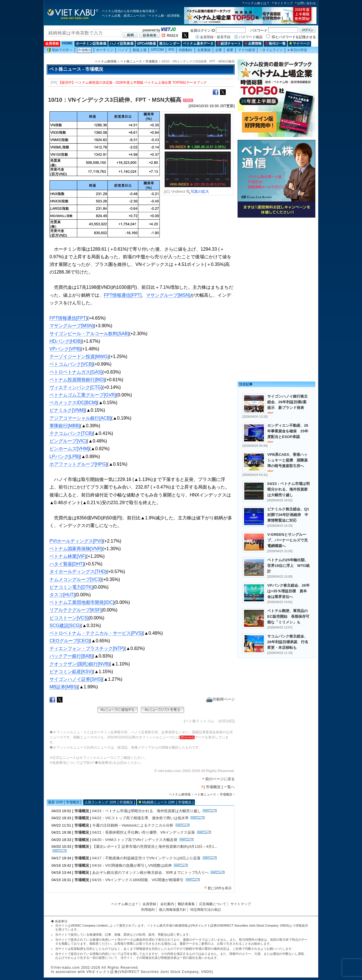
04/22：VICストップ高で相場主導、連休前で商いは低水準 (140, 818)
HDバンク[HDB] (66, 341)
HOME (67, 43)
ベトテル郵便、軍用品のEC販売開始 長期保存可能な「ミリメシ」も (288, 616)
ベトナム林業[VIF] (68, 556)
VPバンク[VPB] (65, 349)
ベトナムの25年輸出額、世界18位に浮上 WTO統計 (288, 566)
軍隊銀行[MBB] (65, 426)
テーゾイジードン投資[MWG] (79, 356)
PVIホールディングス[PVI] (76, 541)
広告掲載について (213, 904)
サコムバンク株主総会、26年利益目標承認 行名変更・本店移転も (288, 642)
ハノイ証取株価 (122, 44)
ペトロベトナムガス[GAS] (76, 372)
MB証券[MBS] (64, 687)
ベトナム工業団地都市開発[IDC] (82, 602)
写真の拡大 (198, 191)
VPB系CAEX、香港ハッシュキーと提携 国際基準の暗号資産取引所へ (287, 460)
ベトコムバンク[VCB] (71, 364)
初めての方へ (60, 50)
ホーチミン (105, 50)
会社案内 (167, 904)
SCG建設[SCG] (65, 625)
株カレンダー (169, 44)
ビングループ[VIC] (68, 441)
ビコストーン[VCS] (69, 618)
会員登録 (52, 44)
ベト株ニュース (131, 61)
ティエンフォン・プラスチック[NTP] (87, 648)
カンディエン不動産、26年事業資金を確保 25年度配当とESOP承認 (288, 431)
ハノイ (123, 50)
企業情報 (253, 44)
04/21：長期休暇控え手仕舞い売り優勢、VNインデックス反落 (144, 832)
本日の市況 (297, 50)
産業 (230, 50)
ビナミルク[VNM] (67, 410)
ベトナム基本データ (198, 44)
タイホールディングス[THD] (78, 572)
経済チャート (229, 44)
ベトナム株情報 (106, 61)
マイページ (299, 44)
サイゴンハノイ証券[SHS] (76, 679)
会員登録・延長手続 (215, 37)
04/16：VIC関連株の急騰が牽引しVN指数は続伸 (132, 865)
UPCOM (157, 50)
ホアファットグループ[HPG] (78, 464)
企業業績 (204, 50)
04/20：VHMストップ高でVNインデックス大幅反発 (135, 840)
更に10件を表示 (220, 888)
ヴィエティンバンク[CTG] (76, 387)
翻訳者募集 (186, 904)
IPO (171, 50)
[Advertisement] (276, 259)
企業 (219, 50)
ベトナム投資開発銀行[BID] (77, 380)
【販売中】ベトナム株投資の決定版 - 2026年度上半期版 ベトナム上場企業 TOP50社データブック (133, 83)
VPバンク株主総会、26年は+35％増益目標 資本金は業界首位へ (288, 591)
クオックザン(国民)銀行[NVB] (79, 664)
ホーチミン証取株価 (91, 44)
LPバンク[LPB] (65, 457)
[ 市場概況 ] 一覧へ (219, 787)
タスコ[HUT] (62, 595)
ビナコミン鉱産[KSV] (71, 672)
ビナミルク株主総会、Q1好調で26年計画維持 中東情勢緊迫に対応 (288, 515)
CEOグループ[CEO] (70, 641)
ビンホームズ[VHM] (69, 449)
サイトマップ (283, 3)
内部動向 (186, 50)
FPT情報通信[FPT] (123, 295)
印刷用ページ (220, 699)
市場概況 (85, 50)
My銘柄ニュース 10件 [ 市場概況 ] (168, 802)
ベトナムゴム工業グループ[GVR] (83, 395)
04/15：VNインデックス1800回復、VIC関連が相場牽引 (138, 880)
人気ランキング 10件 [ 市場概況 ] (110, 802)
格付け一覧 (275, 44)
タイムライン (271, 50)
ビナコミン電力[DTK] (71, 587)
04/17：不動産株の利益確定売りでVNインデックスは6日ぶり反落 (146, 858)
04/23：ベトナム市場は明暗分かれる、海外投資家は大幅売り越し (146, 811)
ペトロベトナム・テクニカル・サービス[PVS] (96, 633)
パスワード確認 (251, 37)
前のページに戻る (220, 779)
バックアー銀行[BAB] (71, 656)
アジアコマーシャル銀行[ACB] (80, 418)
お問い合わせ (307, 3)
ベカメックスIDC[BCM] (73, 403)
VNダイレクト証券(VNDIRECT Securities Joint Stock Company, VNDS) (240, 925)
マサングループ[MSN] (168, 295)
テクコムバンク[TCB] (71, 433)
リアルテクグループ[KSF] (76, 610)
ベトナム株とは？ (257, 3)
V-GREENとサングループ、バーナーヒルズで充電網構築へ (287, 540)
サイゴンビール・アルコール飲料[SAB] (89, 334)
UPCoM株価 (146, 44)
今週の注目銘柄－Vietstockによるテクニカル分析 (133, 825)
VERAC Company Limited (89, 925)
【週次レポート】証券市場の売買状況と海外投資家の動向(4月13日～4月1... (155, 846)
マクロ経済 (246, 50)
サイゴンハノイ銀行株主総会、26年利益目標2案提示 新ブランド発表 (287, 402)
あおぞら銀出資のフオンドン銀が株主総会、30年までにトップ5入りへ (150, 872)
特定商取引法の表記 (206, 910)
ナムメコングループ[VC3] (76, 579)
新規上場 (139, 50)
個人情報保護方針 (173, 910)
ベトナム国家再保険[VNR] (76, 549)
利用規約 (148, 910)
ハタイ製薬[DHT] (67, 564)
